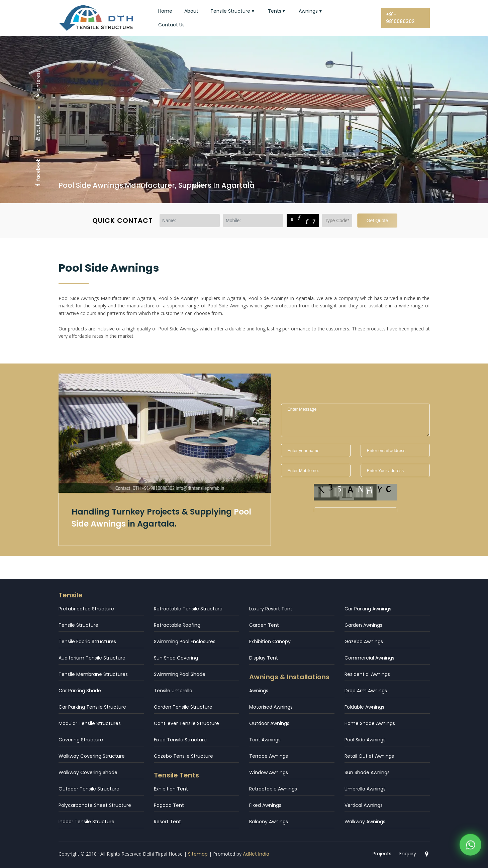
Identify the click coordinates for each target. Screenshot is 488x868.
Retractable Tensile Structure (188, 609)
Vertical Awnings (364, 805)
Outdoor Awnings (269, 723)
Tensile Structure (233, 11)
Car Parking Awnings (368, 609)
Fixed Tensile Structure (180, 740)
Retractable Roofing (177, 625)
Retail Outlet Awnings (369, 756)
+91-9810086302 (400, 18)
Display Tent (264, 658)
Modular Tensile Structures (90, 723)
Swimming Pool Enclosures (185, 641)
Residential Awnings (367, 674)
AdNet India (256, 854)
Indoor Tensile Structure (86, 822)
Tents (277, 11)
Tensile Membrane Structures (93, 674)
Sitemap (198, 854)
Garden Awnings (363, 625)
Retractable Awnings (273, 789)
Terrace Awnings (269, 756)
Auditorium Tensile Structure (92, 658)
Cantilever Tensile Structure (186, 723)
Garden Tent (264, 625)
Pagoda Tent (169, 805)
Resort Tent (167, 822)
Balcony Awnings (269, 822)
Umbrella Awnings (365, 789)
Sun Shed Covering (176, 658)
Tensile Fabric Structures (87, 641)
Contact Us (171, 25)
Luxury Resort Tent (271, 609)
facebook (38, 173)
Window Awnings (269, 772)
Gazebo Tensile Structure (183, 756)
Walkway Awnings (365, 822)
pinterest (38, 84)
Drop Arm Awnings (366, 691)
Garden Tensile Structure (183, 707)
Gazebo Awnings (364, 641)
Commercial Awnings (369, 658)
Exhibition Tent (171, 789)
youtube (38, 128)
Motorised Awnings (271, 707)
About (191, 11)
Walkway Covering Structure (92, 756)
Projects (382, 854)
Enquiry (408, 854)
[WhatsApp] (470, 845)
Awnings (311, 11)
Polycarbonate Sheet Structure (95, 805)
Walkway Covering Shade (88, 772)
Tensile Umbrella (173, 691)
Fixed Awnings (265, 805)
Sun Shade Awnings (367, 772)
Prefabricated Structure (86, 609)
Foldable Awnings (364, 707)
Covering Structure (81, 740)
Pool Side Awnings (365, 740)
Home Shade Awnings (370, 723)
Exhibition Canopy (270, 641)
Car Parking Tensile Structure (92, 707)
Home (165, 11)
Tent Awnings (265, 740)
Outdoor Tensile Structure (89, 789)
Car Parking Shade (80, 691)
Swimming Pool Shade (180, 674)
